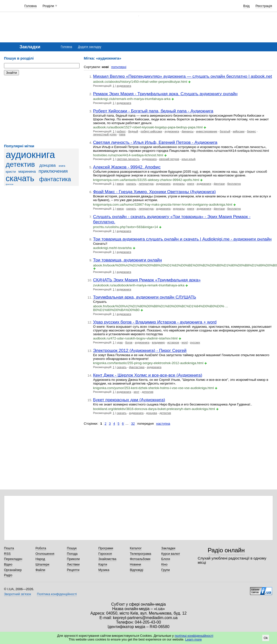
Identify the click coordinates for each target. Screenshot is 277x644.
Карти (103, 564)
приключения (53, 171)
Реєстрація (264, 6)
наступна (163, 424)
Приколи (73, 559)
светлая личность (128, 159)
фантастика (55, 179)
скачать (20, 178)
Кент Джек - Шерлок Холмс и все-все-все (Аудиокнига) (148, 375)
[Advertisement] (41, 110)
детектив (20, 164)
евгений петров (169, 159)
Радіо (8, 575)
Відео (8, 564)
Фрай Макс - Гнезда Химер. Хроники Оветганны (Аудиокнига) (154, 192)
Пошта (9, 548)
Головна (31, 6)
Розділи (48, 6)
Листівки (73, 564)
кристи (11, 172)
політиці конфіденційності (194, 636)
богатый (225, 131)
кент (137, 392)
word (185, 342)
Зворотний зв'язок (17, 594)
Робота (41, 548)
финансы (187, 131)
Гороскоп (105, 554)
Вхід (247, 6)
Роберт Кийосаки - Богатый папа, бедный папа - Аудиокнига (153, 111)
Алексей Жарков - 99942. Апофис (127, 167)
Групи (166, 570)
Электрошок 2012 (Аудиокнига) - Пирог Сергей (140, 350)
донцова (48, 165)
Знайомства (107, 559)
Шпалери (42, 564)
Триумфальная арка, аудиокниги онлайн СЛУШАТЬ (144, 297)
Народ (40, 559)
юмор (120, 184)
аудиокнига (30, 155)
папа (122, 134)
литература (146, 184)
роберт (121, 131)
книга (62, 166)
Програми (106, 548)
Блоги (166, 559)
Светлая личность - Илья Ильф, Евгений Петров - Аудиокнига (155, 142)
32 (133, 424)
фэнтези (10, 184)
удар (120, 342)
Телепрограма (141, 554)
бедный (133, 131)
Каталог (136, 548)
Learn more (193, 639)
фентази (219, 184)
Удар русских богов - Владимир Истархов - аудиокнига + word (155, 322)
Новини (136, 564)
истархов (173, 342)
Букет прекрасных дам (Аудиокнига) (129, 400)
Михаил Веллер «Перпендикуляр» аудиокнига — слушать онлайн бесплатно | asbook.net (183, 76)
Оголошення (45, 554)
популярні (119, 67)
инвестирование (207, 131)
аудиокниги (204, 184)
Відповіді (137, 570)
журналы (179, 184)
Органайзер (13, 570)
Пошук (72, 548)
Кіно (164, 564)
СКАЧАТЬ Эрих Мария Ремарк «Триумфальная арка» (147, 280)
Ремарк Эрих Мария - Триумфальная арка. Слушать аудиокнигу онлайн (165, 94)
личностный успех (105, 134)
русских (195, 342)
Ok (266, 638)
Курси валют (171, 554)
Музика (104, 570)
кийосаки (239, 131)
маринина (27, 171)
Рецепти (73, 570)
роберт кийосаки (151, 131)
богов (129, 342)
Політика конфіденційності (57, 594)
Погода (72, 554)
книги (191, 184)
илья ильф (188, 159)
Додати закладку (90, 47)
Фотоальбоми (140, 559)
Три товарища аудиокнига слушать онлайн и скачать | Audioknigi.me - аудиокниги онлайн (182, 239)
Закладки (168, 548)
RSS (7, 554)
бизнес (251, 131)
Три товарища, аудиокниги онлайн (127, 260)
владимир (158, 342)
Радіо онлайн (226, 550)
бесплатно (234, 184)
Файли (40, 570)
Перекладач (13, 559)
